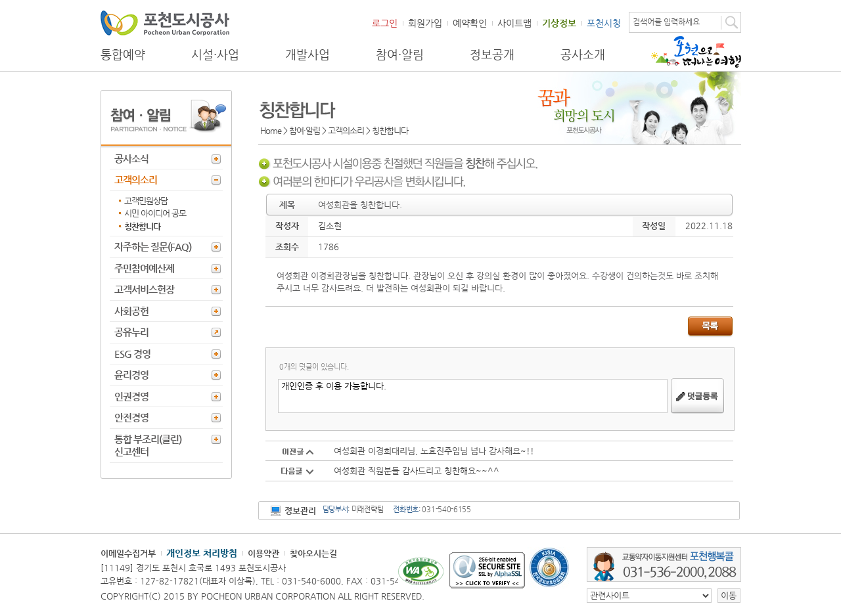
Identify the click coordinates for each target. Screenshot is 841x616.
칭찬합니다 (142, 226)
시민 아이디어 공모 (155, 213)
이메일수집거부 (128, 553)
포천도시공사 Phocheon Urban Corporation (165, 23)
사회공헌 (131, 311)
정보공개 (492, 55)
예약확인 (470, 23)
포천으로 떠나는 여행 (696, 52)
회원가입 (425, 23)
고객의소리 (136, 180)
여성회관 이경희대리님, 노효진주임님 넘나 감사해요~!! (434, 451)
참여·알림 (400, 55)
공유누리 (131, 332)
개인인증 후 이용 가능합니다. (473, 396)
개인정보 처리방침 (202, 553)
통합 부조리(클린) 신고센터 (148, 446)
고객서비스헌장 (144, 289)
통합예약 (123, 55)
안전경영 (131, 417)
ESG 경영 (132, 354)
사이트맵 (514, 23)
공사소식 (131, 159)
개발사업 (307, 55)
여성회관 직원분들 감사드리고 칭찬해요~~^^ (417, 471)
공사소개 (583, 55)
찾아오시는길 (313, 553)
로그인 (385, 23)
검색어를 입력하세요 (666, 22)
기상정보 (559, 23)
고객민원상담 (146, 201)
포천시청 (604, 23)
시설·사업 (215, 55)
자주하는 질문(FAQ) (153, 247)
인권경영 (131, 396)
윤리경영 (131, 375)
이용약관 (263, 553)
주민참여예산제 (144, 268)
